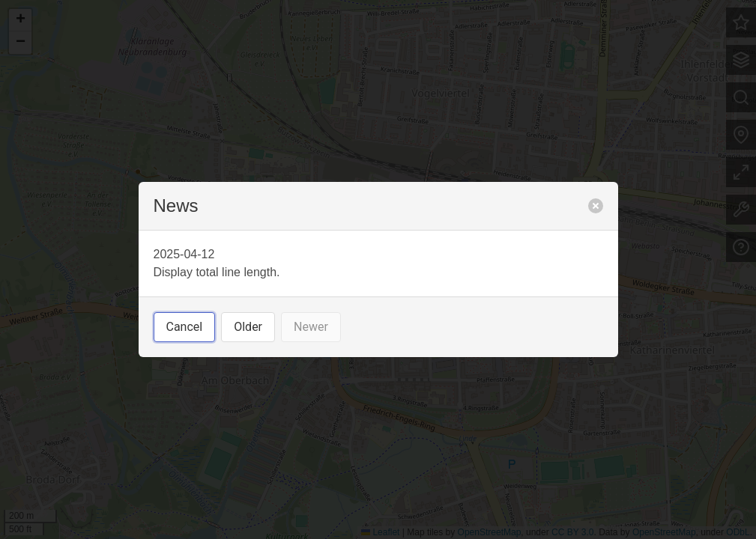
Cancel (185, 327)
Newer (311, 327)
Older (248, 327)
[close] (596, 206)
